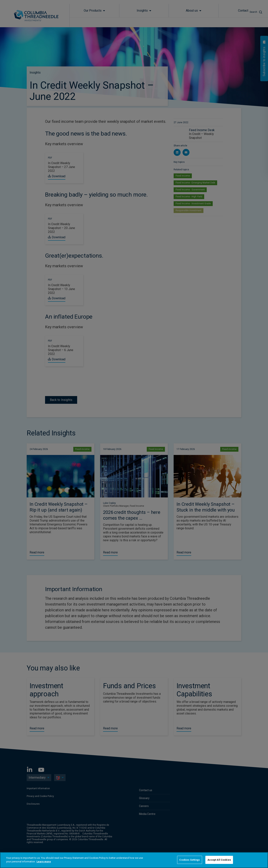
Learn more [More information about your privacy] (44, 862)
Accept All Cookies (219, 860)
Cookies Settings (189, 860)
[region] (134, 860)
